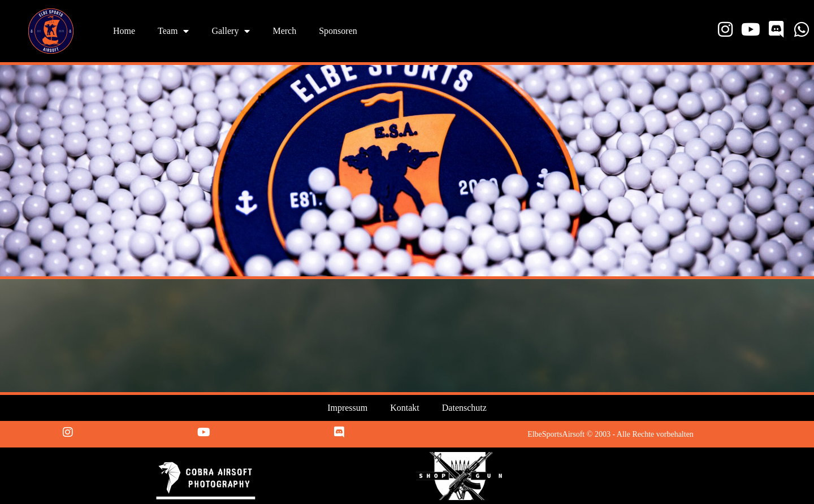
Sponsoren (338, 31)
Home (124, 31)
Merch (284, 31)
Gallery (231, 31)
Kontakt (405, 408)
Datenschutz (464, 408)
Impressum (347, 408)
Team (173, 31)
